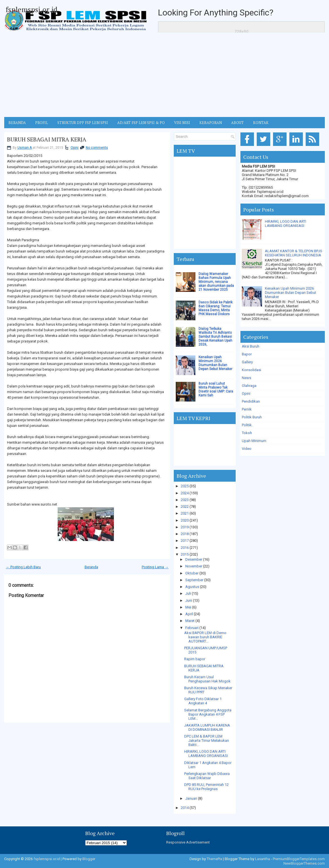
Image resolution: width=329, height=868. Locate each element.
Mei (188, 607)
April (189, 614)
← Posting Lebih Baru (23, 567)
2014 (185, 808)
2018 (185, 534)
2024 (185, 493)
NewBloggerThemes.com (304, 863)
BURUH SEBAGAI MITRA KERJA (47, 139)
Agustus (192, 587)
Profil (42, 123)
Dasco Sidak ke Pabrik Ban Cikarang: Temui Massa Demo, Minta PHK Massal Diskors (216, 308)
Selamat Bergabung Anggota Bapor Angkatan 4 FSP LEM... (208, 714)
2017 (185, 541)
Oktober (192, 573)
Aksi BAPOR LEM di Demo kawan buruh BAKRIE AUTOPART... (205, 637)
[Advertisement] (164, 75)
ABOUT (237, 123)
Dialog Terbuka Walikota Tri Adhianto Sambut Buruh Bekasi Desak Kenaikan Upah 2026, (215, 337)
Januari (191, 798)
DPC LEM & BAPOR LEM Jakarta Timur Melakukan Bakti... (207, 740)
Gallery (247, 362)
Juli (188, 593)
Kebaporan (211, 123)
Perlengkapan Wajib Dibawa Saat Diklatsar (207, 776)
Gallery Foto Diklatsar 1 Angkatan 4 (203, 701)
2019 (185, 527)
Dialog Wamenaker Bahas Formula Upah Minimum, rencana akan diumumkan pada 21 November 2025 (216, 282)
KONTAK (261, 123)
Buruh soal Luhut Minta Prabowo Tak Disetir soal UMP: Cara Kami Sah (216, 389)
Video (247, 449)
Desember (194, 559)
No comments (97, 148)
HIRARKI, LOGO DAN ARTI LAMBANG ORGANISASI (206, 754)
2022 (185, 507)
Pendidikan (251, 401)
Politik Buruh (252, 417)
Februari (192, 628)
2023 (185, 500)
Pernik (247, 409)
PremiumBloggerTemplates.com (299, 859)
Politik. (247, 425)
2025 (185, 486)
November (194, 566)
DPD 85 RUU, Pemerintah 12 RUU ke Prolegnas (206, 787)
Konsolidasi (252, 370)
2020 (185, 520)
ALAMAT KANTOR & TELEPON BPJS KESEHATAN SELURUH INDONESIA (294, 253)
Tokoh (247, 433)
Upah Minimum (254, 441)
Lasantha (262, 859)
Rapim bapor (195, 659)
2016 (185, 548)
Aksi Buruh (251, 346)
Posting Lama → (155, 567)
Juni (189, 600)
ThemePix (214, 859)
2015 (185, 554)
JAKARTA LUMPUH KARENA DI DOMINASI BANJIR (207, 727)
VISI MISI (182, 123)
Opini (75, 148)
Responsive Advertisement (188, 842)
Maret (190, 621)
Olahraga (249, 386)
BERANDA (17, 123)
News (246, 378)
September (194, 580)
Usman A (25, 148)
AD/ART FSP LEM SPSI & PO (141, 123)
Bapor (247, 354)
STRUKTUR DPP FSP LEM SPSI (83, 123)
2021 (185, 513)
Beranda (91, 567)
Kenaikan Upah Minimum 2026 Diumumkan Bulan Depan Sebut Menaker (215, 363)
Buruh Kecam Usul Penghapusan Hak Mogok (207, 679)
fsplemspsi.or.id (31, 9)
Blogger (89, 859)
